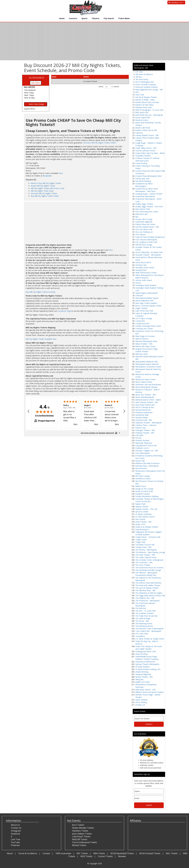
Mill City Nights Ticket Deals (42, 191)
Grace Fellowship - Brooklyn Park (149, 252)
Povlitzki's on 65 (142, 448)
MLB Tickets (86, 856)
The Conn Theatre (143, 565)
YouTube (15, 842)
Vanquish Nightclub (143, 674)
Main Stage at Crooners (145, 336)
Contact (46, 853)
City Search (109, 18)
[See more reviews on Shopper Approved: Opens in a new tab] (97, 433)
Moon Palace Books (144, 382)
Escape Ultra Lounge (144, 219)
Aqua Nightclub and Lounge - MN (149, 90)
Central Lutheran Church (145, 151)
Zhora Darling (141, 702)
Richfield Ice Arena (143, 479)
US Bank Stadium (142, 667)
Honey (138, 283)
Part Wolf (139, 435)
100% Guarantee (63, 853)
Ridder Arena (141, 486)
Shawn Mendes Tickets (83, 828)
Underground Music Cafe (146, 651)
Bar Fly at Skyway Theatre (146, 97)
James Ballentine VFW (144, 301)
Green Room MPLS (143, 262)
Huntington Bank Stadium (146, 285)
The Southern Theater (144, 613)
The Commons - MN (144, 562)
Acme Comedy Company (146, 84)
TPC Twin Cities (142, 634)
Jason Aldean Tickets (82, 834)
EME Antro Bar (141, 214)
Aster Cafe (140, 95)
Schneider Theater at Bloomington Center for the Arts (150, 500)
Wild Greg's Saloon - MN (145, 690)
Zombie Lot (140, 705)
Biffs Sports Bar (142, 112)
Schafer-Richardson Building (147, 496)
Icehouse (139, 295)
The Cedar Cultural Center (146, 557)
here (111, 250)
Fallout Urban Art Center (145, 224)
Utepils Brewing (142, 672)
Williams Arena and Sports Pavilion (150, 692)
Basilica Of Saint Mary (144, 105)
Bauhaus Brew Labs (144, 107)
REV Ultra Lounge (143, 476)
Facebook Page (64, 311)
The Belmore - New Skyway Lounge (150, 552)
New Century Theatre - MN (147, 402)
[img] (44, 412)
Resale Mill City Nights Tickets (43, 186)
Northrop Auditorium (144, 412)
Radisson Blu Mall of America (147, 463)
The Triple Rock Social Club (146, 616)
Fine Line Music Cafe (144, 229)
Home (62, 18)
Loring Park (140, 321)
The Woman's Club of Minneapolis (149, 629)
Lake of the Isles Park (144, 311)
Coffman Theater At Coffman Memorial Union (147, 159)
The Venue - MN (142, 621)
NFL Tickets (82, 853)
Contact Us (16, 828)
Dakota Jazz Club (142, 179)
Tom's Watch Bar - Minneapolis (148, 631)
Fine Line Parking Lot (144, 232)
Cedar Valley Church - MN (146, 148)
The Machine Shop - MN (145, 590)
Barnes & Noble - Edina (145, 100)
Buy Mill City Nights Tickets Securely (40, 292)
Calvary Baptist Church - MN (147, 135)
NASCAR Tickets (80, 839)
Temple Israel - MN (143, 547)
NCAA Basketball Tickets (122, 853)
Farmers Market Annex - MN (147, 227)
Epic (137, 217)
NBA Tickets (99, 853)
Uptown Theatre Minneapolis (147, 664)
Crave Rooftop (141, 163)
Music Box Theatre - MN (146, 395)
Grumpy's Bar (141, 265)
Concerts (73, 18)
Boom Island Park (143, 118)
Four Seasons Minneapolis (146, 240)
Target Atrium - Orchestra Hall (148, 537)
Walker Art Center (143, 682)
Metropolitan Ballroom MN (147, 362)
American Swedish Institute (146, 87)
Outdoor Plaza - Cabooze (146, 425)
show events (109, 87)
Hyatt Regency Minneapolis (147, 293)
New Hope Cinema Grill (145, 405)
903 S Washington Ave (145, 82)
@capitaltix (47, 176)
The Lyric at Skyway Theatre (147, 588)
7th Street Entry (142, 79)
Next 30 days (30, 98)
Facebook (16, 834)
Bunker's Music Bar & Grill (146, 130)
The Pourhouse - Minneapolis (148, 601)
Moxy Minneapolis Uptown (146, 387)
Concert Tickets (105, 856)
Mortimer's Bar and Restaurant (148, 384)
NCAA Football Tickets (150, 853)
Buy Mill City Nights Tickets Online (45, 196)
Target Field (140, 542)
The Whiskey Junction (144, 626)
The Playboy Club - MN (145, 598)
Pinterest (15, 845)
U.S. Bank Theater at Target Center (150, 639)
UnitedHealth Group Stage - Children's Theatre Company (147, 658)
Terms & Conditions (28, 853)
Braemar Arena (142, 120)
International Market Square (147, 298)
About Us (15, 825)
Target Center (141, 540)
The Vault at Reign (143, 618)
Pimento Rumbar (142, 440)
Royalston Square (143, 494)
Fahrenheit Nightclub (144, 222)
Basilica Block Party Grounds (147, 102)
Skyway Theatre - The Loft (146, 509)
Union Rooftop (141, 654)
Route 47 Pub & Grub (144, 491)
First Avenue (140, 234)
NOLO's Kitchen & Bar (145, 407)
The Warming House (144, 623)
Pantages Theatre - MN (145, 430)
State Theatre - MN (143, 522)
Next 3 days (29, 93)
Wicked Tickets (79, 845)
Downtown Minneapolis (145, 196)
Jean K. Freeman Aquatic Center (148, 306)
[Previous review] (28, 411)
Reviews (122, 856)
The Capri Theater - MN (145, 555)
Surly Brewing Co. (143, 529)
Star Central (140, 519)
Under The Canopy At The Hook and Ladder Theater (149, 648)
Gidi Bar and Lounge (144, 245)
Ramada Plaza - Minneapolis (147, 466)
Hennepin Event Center (145, 268)
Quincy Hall (140, 461)
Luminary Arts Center (144, 329)
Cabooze (139, 133)
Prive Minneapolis (143, 453)
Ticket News (124, 18)
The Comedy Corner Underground (149, 560)
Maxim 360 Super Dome (145, 346)
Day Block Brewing (143, 181)
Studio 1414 (140, 524)
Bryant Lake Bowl (143, 128)
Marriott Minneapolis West (146, 341)
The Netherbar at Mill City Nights (149, 593)
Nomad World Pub (143, 410)
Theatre (96, 18)
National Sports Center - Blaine (148, 400)
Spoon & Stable (142, 512)
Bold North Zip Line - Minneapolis (149, 115)
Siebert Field (140, 504)
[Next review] (124, 411)
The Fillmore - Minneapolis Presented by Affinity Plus (146, 574)
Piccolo (138, 438)
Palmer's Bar (141, 428)
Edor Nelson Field (143, 209)
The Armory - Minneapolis (146, 550)
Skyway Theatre (142, 507)
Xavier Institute (141, 700)
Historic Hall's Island (144, 280)
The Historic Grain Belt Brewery (148, 583)
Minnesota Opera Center (146, 379)
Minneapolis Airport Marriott (147, 364)
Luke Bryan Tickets (81, 836)
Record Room (141, 468)
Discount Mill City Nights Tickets (44, 193)
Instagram (16, 831)
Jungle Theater (141, 308)
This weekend (30, 90)
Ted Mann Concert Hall (145, 545)
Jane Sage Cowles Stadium (146, 303)
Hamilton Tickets (80, 831)
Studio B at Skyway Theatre (147, 527)
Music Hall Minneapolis (145, 397)
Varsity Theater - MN (144, 677)
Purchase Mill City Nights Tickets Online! (100, 143)
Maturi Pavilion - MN (144, 344)
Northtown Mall (142, 415)
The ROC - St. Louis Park (145, 611)
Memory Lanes (142, 354)
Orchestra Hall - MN (144, 420)
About (10, 853)
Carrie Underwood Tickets (85, 842)
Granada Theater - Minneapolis (148, 255)
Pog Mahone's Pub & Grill (146, 446)
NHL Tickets (172, 853)
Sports (84, 18)
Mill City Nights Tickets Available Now (41, 339)
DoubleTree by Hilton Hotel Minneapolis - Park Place (147, 190)
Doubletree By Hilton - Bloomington (145, 185)
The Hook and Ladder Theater (148, 585)
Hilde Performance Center (146, 273)
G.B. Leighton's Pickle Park (146, 242)
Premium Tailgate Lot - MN (147, 451)
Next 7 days (29, 95)
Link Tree (16, 839)
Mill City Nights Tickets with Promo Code (48, 188)
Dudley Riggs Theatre (144, 204)
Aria (137, 92)
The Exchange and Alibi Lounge (148, 570)
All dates (30, 87)
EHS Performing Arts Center (147, 212)
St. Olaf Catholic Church (145, 517)
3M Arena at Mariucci (144, 74)
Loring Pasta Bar (142, 323)
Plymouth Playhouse (144, 443)
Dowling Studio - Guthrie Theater (149, 194)
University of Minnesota (145, 662)
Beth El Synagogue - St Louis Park (149, 110)
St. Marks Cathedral (143, 514)
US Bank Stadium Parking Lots (148, 669)
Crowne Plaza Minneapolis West (149, 176)
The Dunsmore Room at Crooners (150, 568)
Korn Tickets (78, 825)
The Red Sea (141, 608)
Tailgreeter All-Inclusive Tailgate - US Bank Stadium (149, 533)
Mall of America (142, 339)
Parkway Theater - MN (145, 433)
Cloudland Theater (143, 156)
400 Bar (139, 77)
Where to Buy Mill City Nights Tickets (46, 183)
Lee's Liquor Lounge (144, 318)
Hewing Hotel (141, 270)
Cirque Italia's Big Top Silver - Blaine (150, 153)
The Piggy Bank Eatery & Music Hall (150, 596)
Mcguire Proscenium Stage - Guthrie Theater (147, 350)
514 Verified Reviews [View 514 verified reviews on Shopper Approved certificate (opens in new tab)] (44, 416)
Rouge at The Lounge (144, 489)
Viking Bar (139, 679)
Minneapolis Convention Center (148, 367)
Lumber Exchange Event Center (148, 326)
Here (61, 173)
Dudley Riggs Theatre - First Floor (149, 207)
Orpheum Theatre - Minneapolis (149, 423)
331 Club (139, 72)
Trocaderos (140, 636)
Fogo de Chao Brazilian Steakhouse (150, 237)
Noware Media (141, 418)
